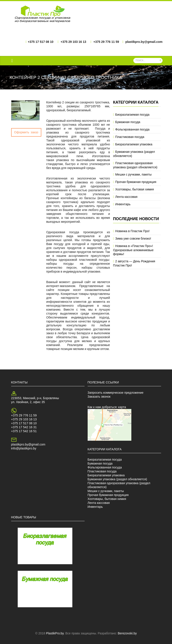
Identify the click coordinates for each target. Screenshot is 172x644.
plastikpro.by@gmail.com (28, 444)
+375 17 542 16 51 (24, 431)
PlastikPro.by (55, 633)
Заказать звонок (99, 397)
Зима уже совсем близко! (133, 238)
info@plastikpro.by (24, 448)
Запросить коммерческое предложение (116, 393)
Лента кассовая (126, 197)
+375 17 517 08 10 (24, 423)
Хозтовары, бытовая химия (134, 189)
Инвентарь (123, 204)
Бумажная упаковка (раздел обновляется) (117, 479)
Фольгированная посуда (132, 129)
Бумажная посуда (128, 122)
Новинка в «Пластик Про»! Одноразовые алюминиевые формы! (133, 250)
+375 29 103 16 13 (24, 419)
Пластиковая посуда (130, 137)
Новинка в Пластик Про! (132, 231)
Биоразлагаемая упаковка (134, 144)
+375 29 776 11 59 (24, 415)
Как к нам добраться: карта (107, 407)
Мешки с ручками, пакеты (133, 174)
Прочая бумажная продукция (136, 182)
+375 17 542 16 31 (24, 427)
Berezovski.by (127, 633)
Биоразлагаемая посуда (132, 115)
